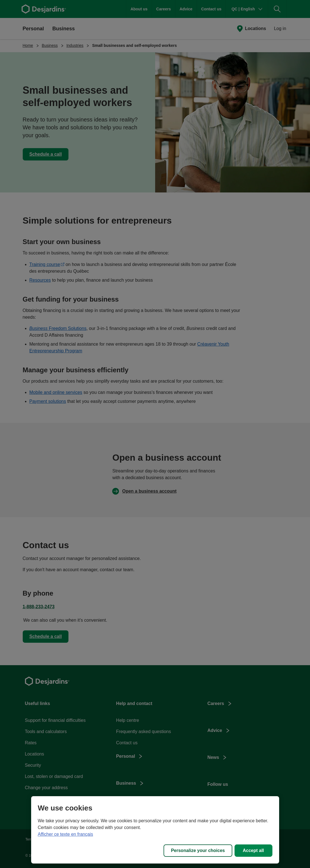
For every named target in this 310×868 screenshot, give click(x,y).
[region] (155, 830)
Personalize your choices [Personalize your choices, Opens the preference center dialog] (198, 850)
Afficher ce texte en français (66, 834)
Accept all (253, 850)
